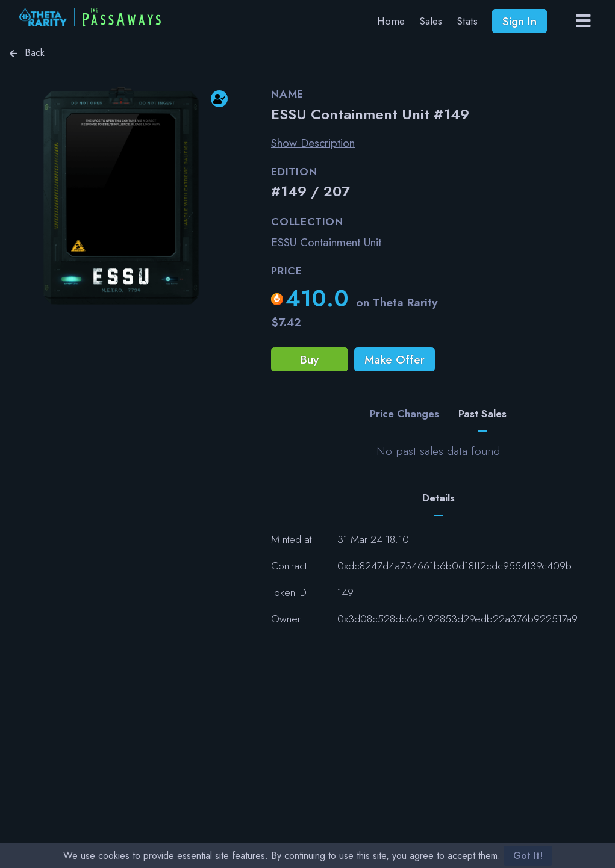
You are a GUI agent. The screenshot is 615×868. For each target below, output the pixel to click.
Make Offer (395, 359)
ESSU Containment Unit (326, 242)
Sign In (520, 21)
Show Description (313, 143)
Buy (310, 359)
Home (391, 21)
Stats (467, 21)
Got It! (528, 856)
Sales (431, 21)
